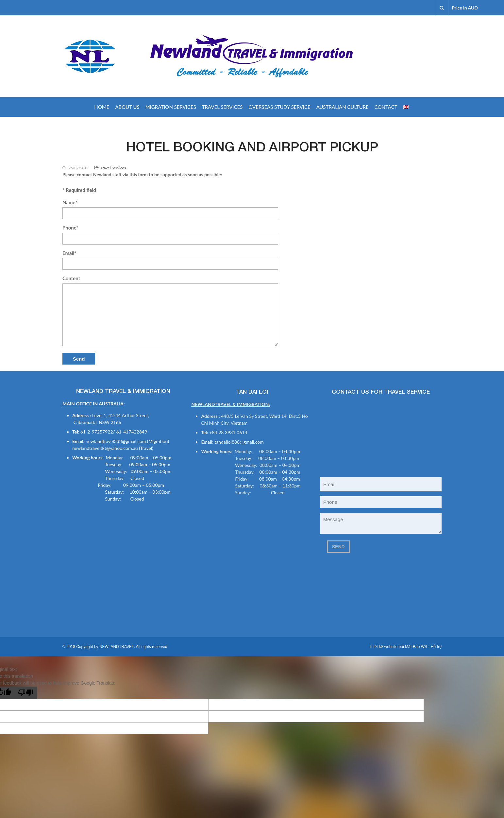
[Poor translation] (26, 693)
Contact (386, 107)
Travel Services (222, 107)
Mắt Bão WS (416, 647)
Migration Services (171, 107)
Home (102, 107)
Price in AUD (465, 8)
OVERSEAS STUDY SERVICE (279, 107)
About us (127, 107)
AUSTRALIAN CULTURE (343, 107)
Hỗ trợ (436, 647)
